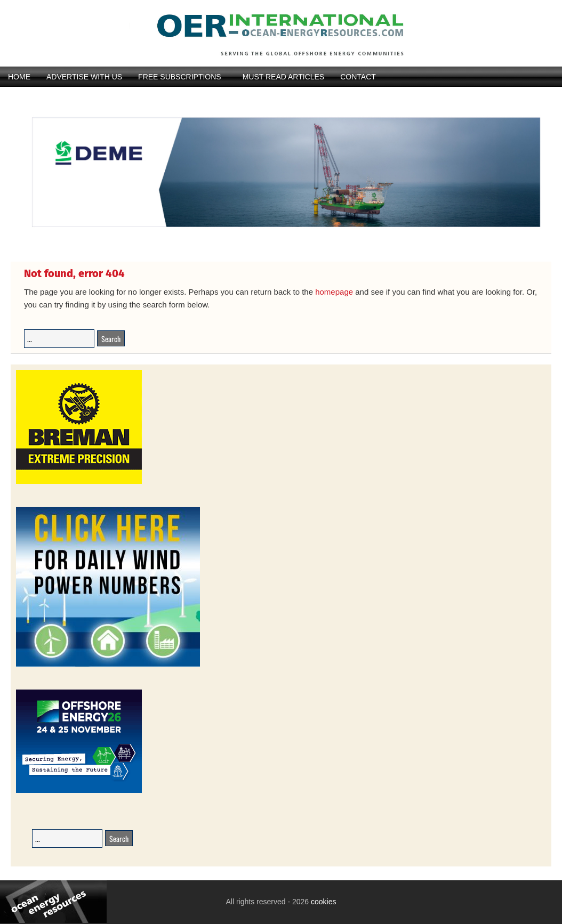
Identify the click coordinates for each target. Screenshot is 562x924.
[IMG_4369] (281, 244)
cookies (322, 902)
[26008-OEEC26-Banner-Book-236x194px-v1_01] (79, 791)
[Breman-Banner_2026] (79, 482)
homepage (334, 292)
